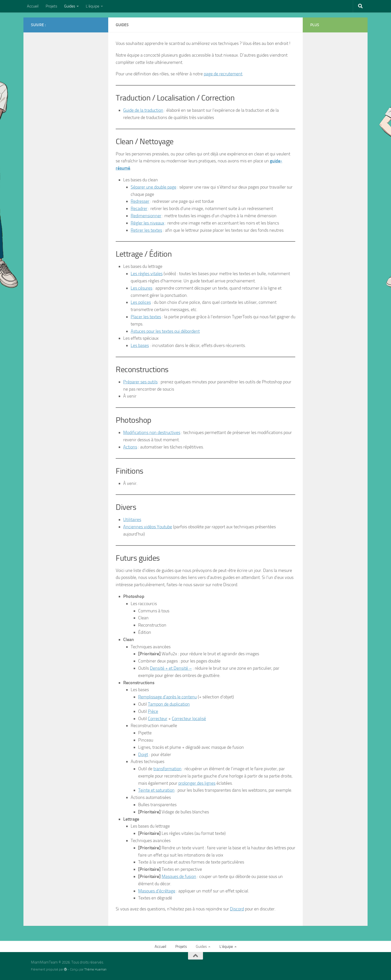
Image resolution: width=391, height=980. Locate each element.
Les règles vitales (147, 274)
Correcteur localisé (189, 719)
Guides (70, 6)
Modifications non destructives (152, 433)
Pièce (153, 711)
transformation (167, 769)
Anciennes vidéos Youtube (148, 527)
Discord (237, 909)
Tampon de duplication (169, 704)
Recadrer (139, 209)
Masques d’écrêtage (157, 891)
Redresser (140, 201)
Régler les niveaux (147, 223)
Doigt (143, 755)
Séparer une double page (153, 187)
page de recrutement (223, 74)
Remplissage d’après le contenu (167, 697)
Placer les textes (146, 317)
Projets (51, 6)
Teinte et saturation (156, 790)
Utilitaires (132, 520)
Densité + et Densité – (171, 668)
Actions (130, 447)
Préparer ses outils (140, 382)
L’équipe (93, 6)
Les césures (142, 288)
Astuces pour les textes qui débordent (165, 331)
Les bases (140, 345)
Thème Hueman (95, 969)
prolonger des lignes (197, 783)
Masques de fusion (179, 876)
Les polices (141, 302)
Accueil (33, 6)
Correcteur (158, 719)
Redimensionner (146, 216)
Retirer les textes (146, 230)
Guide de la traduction (143, 110)
